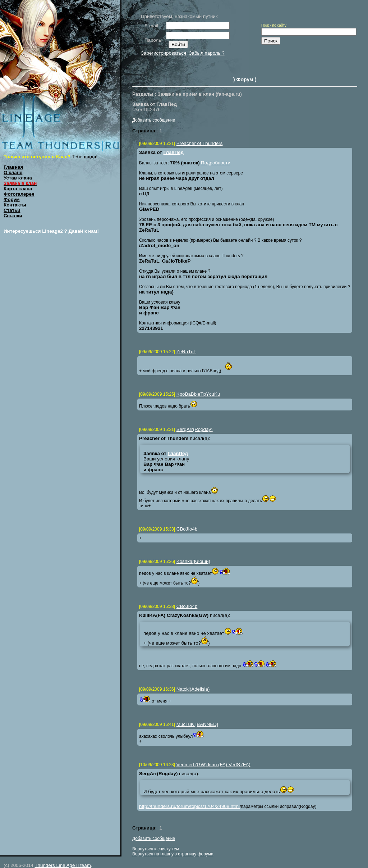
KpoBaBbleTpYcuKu (198, 394)
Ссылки (13, 216)
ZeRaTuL (186, 352)
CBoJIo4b (187, 529)
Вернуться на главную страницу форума (173, 854)
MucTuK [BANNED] (197, 724)
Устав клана (18, 178)
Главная (13, 167)
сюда (90, 157)
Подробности (216, 163)
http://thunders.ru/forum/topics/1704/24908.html (189, 806)
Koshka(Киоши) (193, 561)
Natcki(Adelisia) (193, 689)
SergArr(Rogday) (195, 429)
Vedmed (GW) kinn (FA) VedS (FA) (213, 765)
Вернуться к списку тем (156, 849)
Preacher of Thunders (200, 143)
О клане (13, 172)
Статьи (12, 210)
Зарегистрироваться (164, 53)
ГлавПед (174, 152)
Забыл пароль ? (206, 53)
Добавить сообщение (154, 120)
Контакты (15, 205)
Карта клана (18, 189)
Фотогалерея (19, 194)
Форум (12, 199)
